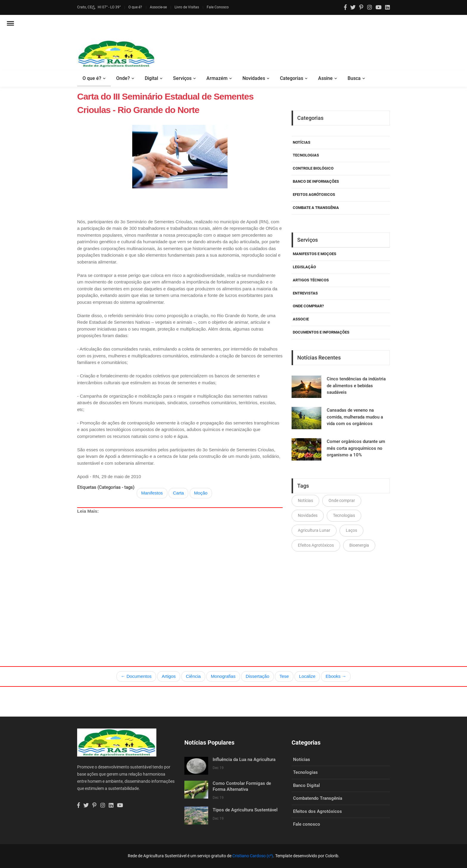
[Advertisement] (180, 576)
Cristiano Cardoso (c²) (253, 856)
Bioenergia (359, 545)
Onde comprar (342, 500)
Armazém (217, 78)
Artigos (169, 676)
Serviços (182, 78)
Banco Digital (306, 785)
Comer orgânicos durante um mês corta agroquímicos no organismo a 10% (356, 448)
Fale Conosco (218, 7)
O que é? (135, 7)
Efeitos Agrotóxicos (316, 545)
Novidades (254, 78)
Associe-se (158, 7)
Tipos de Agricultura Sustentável (245, 810)
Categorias (292, 78)
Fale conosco (307, 824)
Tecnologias (306, 155)
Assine (325, 78)
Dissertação (257, 676)
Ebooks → (336, 676)
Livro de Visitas (187, 7)
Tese (284, 676)
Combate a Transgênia (316, 208)
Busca (354, 78)
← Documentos (136, 676)
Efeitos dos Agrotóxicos (317, 811)
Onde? (123, 78)
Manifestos (152, 493)
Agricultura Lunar (314, 530)
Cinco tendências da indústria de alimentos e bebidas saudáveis (356, 386)
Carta (179, 493)
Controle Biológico (313, 168)
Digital (151, 78)
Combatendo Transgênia (318, 798)
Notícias (302, 142)
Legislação (304, 267)
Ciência (193, 676)
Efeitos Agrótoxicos (314, 194)
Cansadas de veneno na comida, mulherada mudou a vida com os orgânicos (355, 417)
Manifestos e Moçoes (315, 254)
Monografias (223, 676)
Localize (307, 676)
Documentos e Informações (321, 332)
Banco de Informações (316, 181)
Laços (351, 530)
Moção (201, 493)
